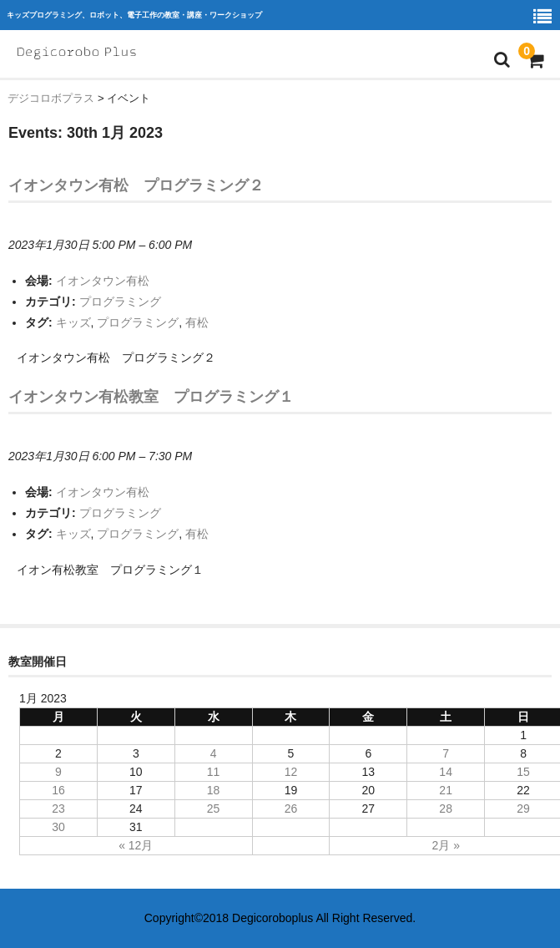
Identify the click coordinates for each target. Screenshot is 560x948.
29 (523, 809)
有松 (197, 322)
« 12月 (136, 845)
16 (58, 790)
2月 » (445, 845)
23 (58, 809)
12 (291, 772)
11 (214, 772)
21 (446, 790)
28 (446, 809)
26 (291, 809)
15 (523, 772)
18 (214, 790)
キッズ (73, 322)
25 (214, 809)
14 (446, 772)
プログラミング (120, 302)
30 (58, 827)
